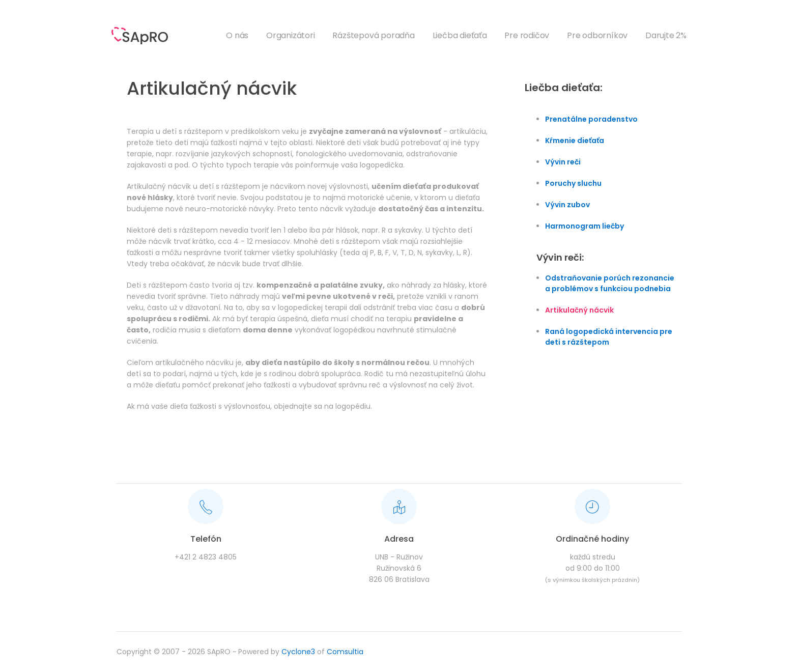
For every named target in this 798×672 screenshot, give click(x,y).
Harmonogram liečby (585, 226)
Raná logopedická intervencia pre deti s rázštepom (609, 337)
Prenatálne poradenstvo (591, 119)
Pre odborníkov (597, 35)
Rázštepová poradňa (373, 35)
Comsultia (345, 652)
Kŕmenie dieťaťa (575, 141)
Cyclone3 (298, 652)
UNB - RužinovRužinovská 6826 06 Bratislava (399, 568)
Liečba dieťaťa (460, 35)
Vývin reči (563, 162)
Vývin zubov (567, 205)
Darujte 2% (666, 35)
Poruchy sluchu (573, 183)
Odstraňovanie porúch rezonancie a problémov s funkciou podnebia (610, 283)
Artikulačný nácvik (579, 310)
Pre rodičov (527, 35)
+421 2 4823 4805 (206, 557)
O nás (237, 35)
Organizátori (291, 35)
